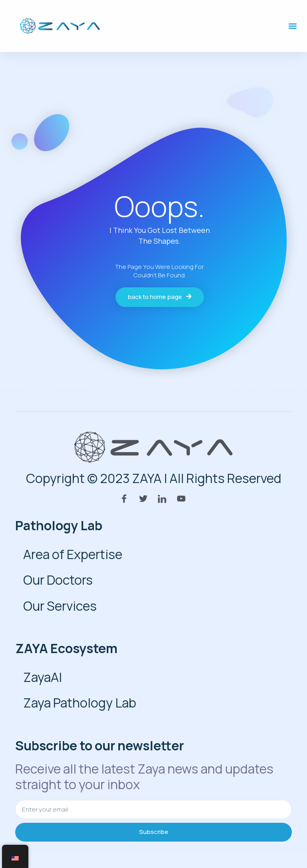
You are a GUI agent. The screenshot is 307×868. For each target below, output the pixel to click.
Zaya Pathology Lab (80, 703)
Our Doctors (58, 580)
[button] (292, 26)
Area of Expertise (73, 554)
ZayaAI (43, 677)
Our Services (60, 606)
